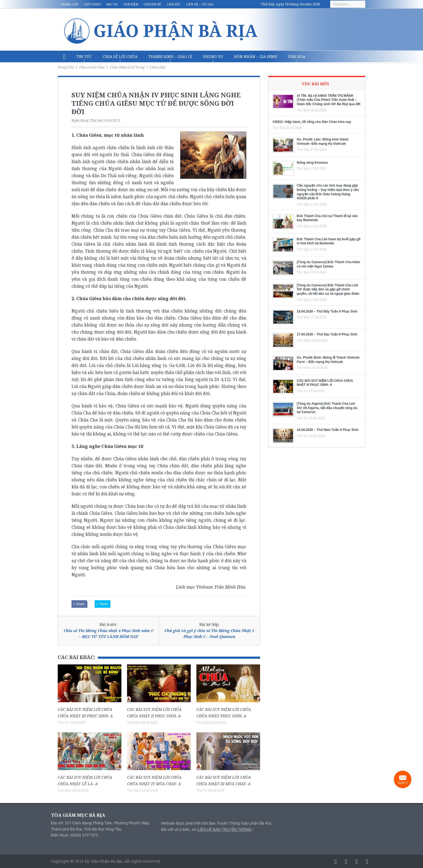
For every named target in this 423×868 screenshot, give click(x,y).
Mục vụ (112, 4)
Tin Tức (84, 56)
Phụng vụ (213, 56)
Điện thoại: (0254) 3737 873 (74, 835)
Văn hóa (297, 56)
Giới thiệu (92, 4)
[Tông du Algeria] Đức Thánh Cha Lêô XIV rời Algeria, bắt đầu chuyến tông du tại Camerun (327, 408)
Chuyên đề (152, 4)
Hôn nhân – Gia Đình (255, 56)
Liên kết (173, 4)
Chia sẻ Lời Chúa (120, 56)
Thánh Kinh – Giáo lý (170, 56)
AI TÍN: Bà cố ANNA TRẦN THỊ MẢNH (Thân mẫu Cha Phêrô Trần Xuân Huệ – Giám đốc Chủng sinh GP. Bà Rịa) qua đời (329, 100)
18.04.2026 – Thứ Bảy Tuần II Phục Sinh (327, 311)
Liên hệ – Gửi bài (200, 4)
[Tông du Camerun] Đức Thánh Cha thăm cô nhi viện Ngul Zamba (328, 264)
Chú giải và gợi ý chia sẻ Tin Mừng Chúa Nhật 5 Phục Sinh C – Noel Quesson (209, 634)
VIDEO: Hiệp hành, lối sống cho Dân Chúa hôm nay (312, 122)
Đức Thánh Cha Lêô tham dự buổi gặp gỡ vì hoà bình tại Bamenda (328, 241)
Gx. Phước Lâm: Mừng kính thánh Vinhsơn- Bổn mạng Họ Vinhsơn (323, 142)
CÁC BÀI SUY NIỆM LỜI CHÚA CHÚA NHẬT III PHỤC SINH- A (325, 383)
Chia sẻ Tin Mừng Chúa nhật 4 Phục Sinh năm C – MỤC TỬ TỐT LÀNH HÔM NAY (109, 634)
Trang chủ (69, 4)
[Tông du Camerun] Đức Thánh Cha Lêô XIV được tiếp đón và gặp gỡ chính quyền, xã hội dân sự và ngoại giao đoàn (328, 289)
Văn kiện (131, 4)
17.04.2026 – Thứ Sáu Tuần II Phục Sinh (327, 334)
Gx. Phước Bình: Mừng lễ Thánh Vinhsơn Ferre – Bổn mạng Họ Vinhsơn (328, 360)
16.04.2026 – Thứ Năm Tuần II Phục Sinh (328, 430)
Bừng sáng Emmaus (312, 163)
